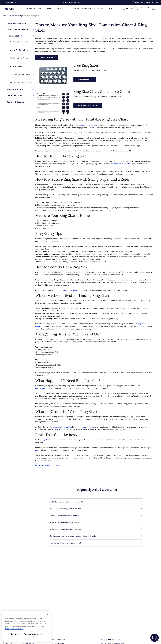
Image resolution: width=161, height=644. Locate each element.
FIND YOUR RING (46, 58)
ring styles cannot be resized (53, 440)
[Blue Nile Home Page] (8, 9)
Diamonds (87, 9)
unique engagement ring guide (68, 290)
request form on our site (120, 164)
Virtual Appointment (151, 2)
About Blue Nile (59, 639)
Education (13, 16)
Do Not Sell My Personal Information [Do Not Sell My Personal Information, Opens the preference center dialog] (26, 634)
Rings (41, 9)
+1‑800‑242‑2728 (11, 2)
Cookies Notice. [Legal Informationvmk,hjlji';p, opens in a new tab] (17, 629)
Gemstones (100, 9)
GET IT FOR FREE (85, 79)
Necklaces (74, 9)
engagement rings (87, 427)
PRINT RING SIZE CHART (88, 106)
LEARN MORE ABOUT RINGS (47, 466)
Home (5, 16)
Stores (137, 2)
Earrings (50, 9)
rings (37, 450)
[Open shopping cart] (148, 9)
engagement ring (42, 388)
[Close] (47, 615)
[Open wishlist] (142, 9)
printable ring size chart (89, 125)
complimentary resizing (62, 427)
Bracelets (62, 9)
